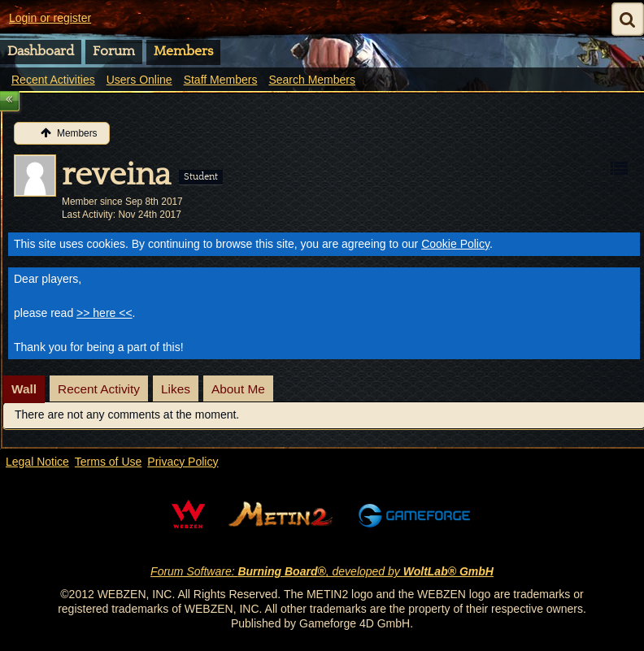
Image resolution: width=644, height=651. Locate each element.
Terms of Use (108, 462)
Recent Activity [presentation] (99, 389)
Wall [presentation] (24, 389)
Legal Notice (37, 462)
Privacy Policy (183, 462)
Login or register (50, 18)
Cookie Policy (455, 244)
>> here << (104, 313)
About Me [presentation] (238, 389)
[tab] (24, 389)
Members (183, 51)
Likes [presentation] (176, 389)
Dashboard (41, 51)
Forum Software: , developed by (322, 571)
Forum (114, 51)
